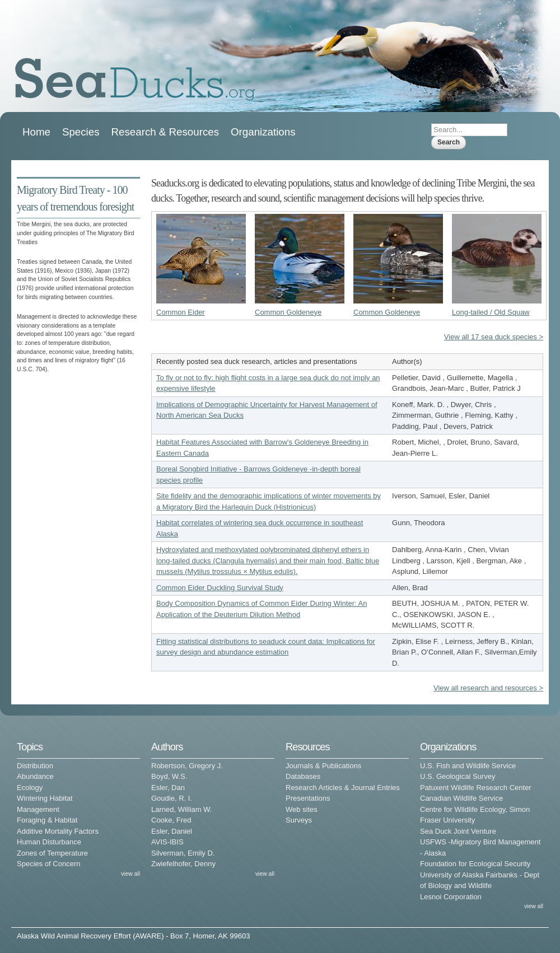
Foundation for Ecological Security (475, 864)
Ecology (30, 788)
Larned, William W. (181, 809)
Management (38, 809)
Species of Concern (48, 864)
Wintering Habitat (45, 798)
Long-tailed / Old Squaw (491, 312)
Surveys (299, 820)
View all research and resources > (488, 688)
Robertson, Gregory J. (187, 766)
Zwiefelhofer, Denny (183, 864)
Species (81, 132)
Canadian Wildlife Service (461, 798)
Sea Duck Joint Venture (458, 831)
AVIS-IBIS (167, 842)
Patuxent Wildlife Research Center (476, 788)
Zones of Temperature (52, 853)
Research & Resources (165, 132)
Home (36, 132)
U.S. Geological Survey (458, 776)
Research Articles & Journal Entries (343, 788)
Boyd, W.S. (169, 776)
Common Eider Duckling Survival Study (220, 588)
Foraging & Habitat (47, 820)
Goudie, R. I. (172, 798)
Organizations (263, 132)
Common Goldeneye (288, 312)
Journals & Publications (323, 766)
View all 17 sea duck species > (494, 337)
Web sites (302, 809)
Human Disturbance (49, 842)
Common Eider (181, 312)
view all (130, 874)
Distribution (35, 766)
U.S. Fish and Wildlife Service (468, 766)
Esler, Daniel (172, 831)
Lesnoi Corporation (451, 897)
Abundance (35, 776)
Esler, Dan (168, 788)
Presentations (308, 798)
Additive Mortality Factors (58, 831)
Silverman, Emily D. (183, 853)
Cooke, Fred (171, 820)
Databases (303, 776)
